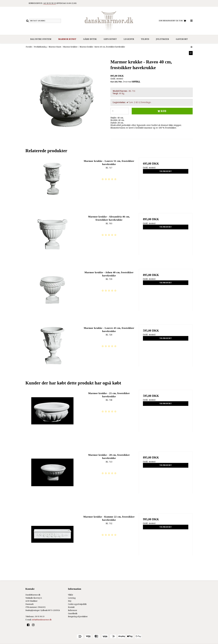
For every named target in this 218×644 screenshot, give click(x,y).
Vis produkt (166, 171)
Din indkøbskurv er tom (173, 21)
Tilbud (145, 39)
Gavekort (182, 39)
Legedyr (129, 39)
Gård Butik (90, 39)
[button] (191, 53)
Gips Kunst (110, 39)
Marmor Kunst (67, 39)
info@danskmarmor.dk (42, 620)
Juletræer (162, 39)
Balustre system (41, 39)
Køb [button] (161, 111)
